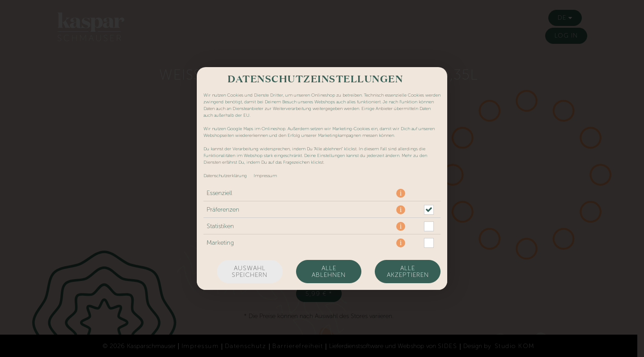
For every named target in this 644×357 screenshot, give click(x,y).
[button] (401, 193)
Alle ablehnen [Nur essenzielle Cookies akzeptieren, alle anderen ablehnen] (329, 272)
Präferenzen (223, 210)
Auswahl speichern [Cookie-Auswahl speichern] (250, 272)
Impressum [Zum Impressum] (265, 176)
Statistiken (220, 226)
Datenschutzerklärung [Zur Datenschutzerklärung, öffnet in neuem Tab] (225, 176)
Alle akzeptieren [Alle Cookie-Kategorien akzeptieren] (408, 272)
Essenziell (219, 193)
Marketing (220, 243)
